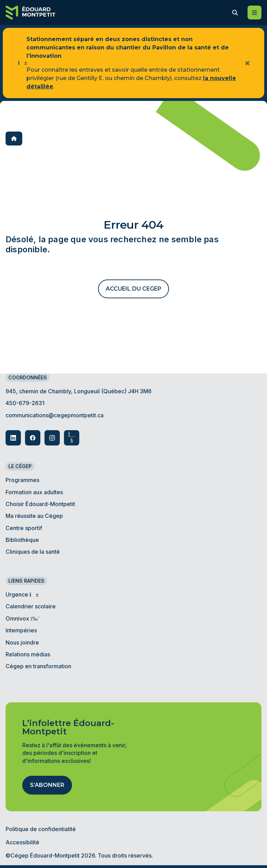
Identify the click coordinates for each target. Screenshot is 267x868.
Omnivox (22, 618)
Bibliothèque (22, 540)
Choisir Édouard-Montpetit (40, 504)
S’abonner (47, 785)
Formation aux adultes (34, 492)
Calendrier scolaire (31, 606)
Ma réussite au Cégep (34, 516)
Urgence (21, 594)
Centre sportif (24, 528)
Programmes (22, 480)
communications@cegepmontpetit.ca (55, 415)
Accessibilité (22, 842)
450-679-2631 (25, 403)
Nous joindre (22, 642)
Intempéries (21, 630)
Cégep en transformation (38, 666)
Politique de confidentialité (41, 829)
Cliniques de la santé (33, 552)
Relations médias (28, 654)
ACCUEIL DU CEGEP (133, 289)
